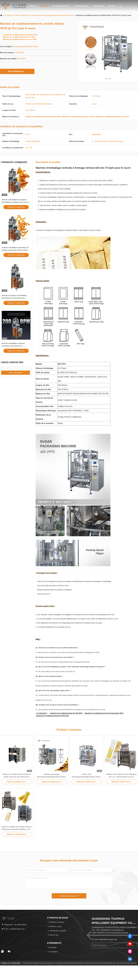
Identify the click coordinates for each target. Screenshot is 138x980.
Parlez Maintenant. (17, 71)
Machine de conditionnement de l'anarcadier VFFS (104, 713)
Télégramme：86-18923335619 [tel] (14, 925)
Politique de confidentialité (11, 963)
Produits (44, 6)
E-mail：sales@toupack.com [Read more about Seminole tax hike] (13, 929)
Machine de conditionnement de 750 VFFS (66, 713)
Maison (33, 6)
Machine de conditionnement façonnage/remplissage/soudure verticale (48, 15)
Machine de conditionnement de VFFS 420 (52, 716)
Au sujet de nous (61, 6)
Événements (99, 6)
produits (17, 15)
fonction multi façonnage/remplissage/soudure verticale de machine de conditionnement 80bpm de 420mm (86, 776)
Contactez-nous (81, 6)
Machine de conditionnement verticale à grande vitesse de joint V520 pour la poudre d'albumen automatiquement (17, 776)
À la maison (7, 15)
